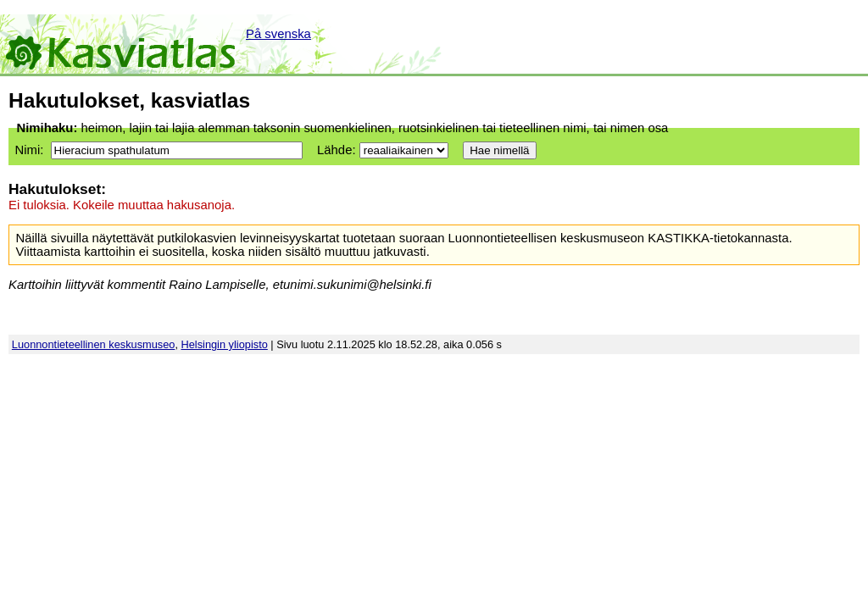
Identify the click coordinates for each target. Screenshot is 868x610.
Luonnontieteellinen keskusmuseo (94, 344)
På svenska (278, 34)
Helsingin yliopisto (225, 344)
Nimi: (29, 150)
